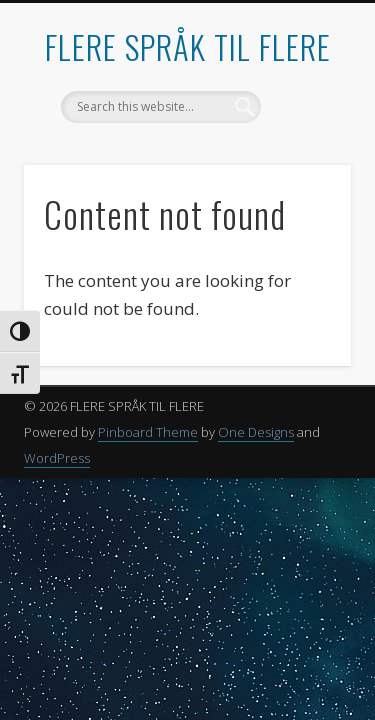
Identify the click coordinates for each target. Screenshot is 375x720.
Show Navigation (303, 179)
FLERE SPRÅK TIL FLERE (188, 46)
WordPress (57, 458)
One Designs (256, 432)
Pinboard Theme (148, 432)
